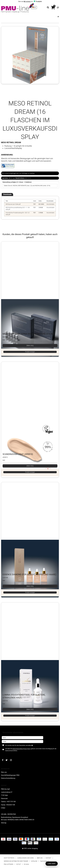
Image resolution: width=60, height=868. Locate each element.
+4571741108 (11, 802)
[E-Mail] (22, 741)
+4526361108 (10, 805)
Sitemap (4, 823)
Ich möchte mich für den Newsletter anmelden (24, 745)
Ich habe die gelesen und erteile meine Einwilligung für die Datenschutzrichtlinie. (31, 750)
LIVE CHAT (52, 864)
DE (34, 7)
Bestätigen (7, 754)
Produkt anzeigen (30, 352)
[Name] (22, 738)
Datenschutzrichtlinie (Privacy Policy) (21, 749)
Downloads (7, 194)
